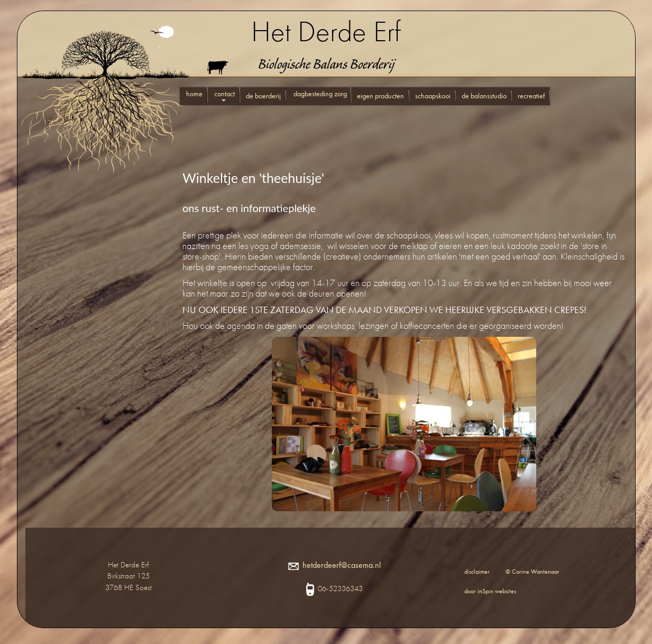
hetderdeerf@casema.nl (334, 565)
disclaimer (477, 572)
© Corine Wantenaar (532, 572)
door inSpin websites (490, 591)
